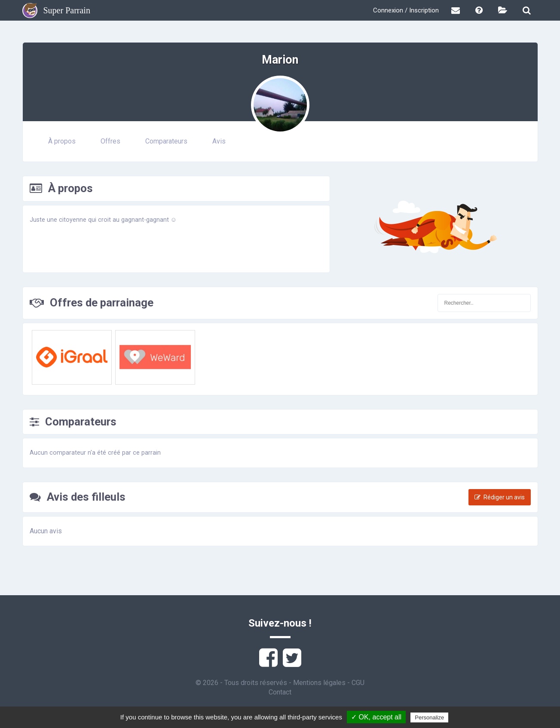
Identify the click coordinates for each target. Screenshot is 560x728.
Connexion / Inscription (406, 10)
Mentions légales (319, 683)
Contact (280, 692)
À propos (62, 141)
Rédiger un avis (500, 497)
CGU (358, 683)
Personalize (429, 717)
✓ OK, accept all (376, 717)
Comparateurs (166, 141)
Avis (219, 141)
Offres (110, 141)
